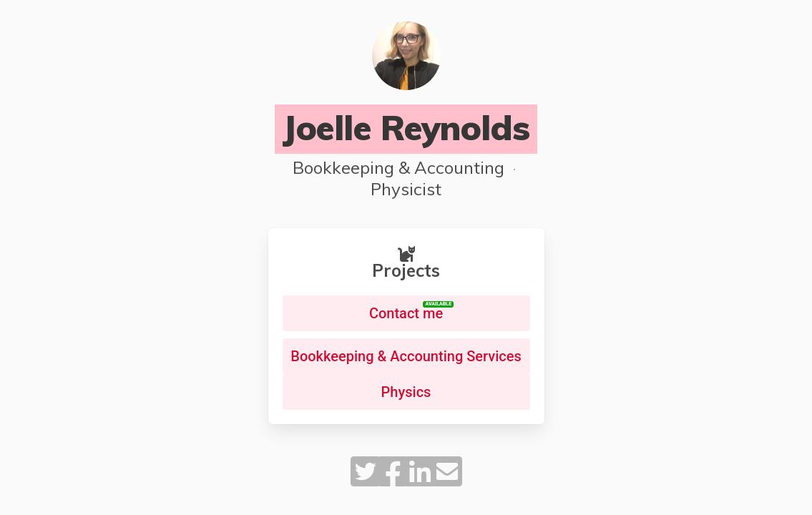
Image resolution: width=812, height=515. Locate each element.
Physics (406, 392)
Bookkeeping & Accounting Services (406, 356)
